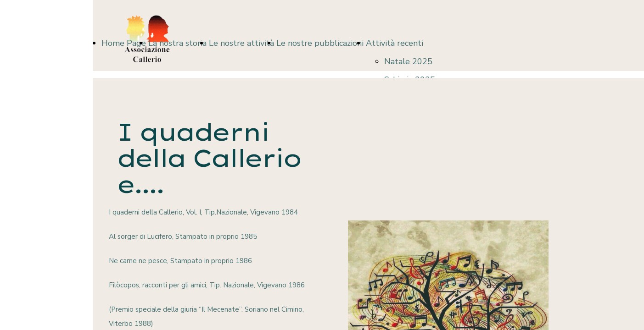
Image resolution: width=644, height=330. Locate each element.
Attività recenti (395, 43)
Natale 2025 (408, 61)
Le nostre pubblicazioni (320, 43)
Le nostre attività (241, 43)
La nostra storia (177, 43)
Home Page (124, 43)
